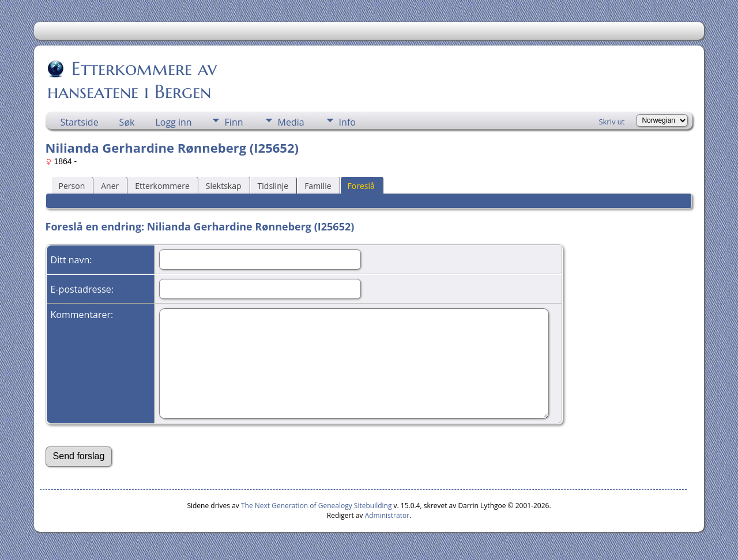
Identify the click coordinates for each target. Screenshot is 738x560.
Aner (110, 186)
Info (347, 122)
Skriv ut (611, 122)
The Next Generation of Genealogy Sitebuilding (317, 506)
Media (291, 122)
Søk (127, 122)
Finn (234, 122)
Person (72, 186)
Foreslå (361, 186)
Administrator (387, 515)
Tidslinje (273, 186)
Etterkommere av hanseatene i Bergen (132, 80)
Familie (318, 186)
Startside (80, 122)
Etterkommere (162, 186)
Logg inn (173, 122)
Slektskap (224, 186)
